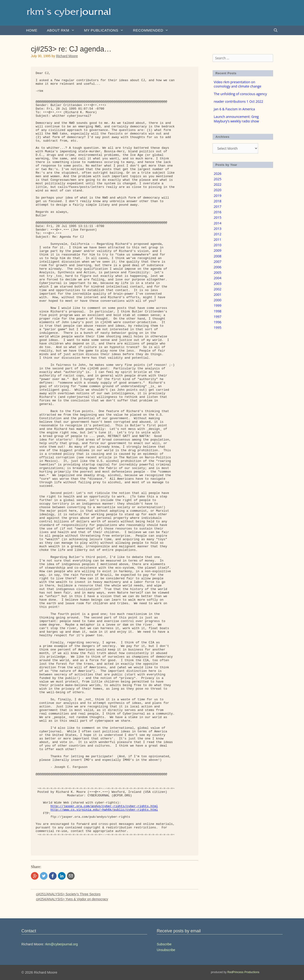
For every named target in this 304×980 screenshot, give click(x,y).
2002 (218, 289)
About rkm (63, 30)
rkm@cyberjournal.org (62, 944)
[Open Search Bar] (276, 30)
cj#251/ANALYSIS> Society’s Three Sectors (68, 894)
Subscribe (164, 944)
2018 (218, 201)
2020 (218, 190)
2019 (218, 196)
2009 (218, 250)
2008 (218, 256)
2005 (218, 272)
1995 (218, 327)
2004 (218, 278)
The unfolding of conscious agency (240, 94)
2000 (218, 300)
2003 (218, 284)
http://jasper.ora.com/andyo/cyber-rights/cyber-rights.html (104, 806)
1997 (218, 317)
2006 (218, 267)
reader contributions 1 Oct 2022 (238, 101)
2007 (218, 262)
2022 (218, 184)
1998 (218, 311)
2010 (218, 245)
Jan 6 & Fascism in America (234, 109)
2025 (218, 179)
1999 (218, 305)
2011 (218, 239)
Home (32, 30)
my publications (106, 30)
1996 (218, 322)
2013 (218, 229)
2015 (218, 217)
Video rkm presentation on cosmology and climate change (237, 84)
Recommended (153, 30)
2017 (218, 207)
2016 (218, 212)
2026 (218, 174)
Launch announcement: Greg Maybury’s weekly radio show (236, 119)
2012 (218, 234)
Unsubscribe (166, 950)
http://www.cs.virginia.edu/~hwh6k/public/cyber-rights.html (104, 810)
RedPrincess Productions (243, 972)
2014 (218, 223)
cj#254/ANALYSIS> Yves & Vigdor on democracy (72, 899)
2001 (218, 295)
